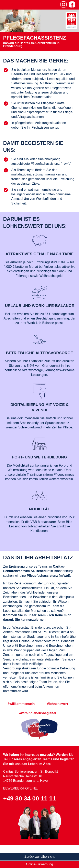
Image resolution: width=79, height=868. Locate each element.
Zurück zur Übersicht (39, 857)
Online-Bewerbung (40, 864)
